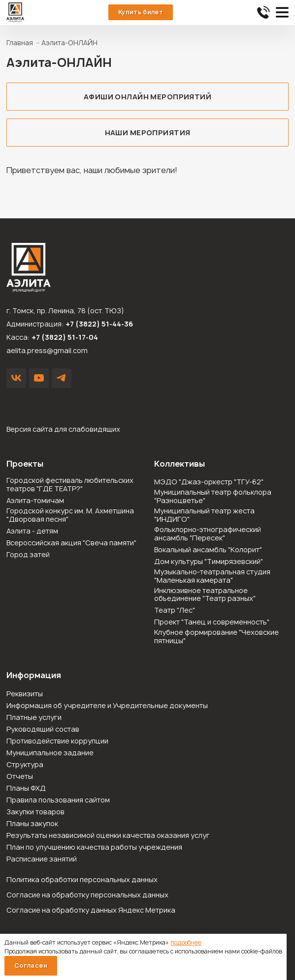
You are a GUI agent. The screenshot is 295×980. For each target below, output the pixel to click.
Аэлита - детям (32, 531)
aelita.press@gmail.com (47, 350)
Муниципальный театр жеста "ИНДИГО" (204, 515)
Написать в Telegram (62, 378)
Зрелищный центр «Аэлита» (15, 12)
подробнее (186, 942)
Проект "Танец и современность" (212, 622)
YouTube (39, 378)
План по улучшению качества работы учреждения (94, 847)
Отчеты (20, 777)
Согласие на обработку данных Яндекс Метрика (91, 910)
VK (16, 378)
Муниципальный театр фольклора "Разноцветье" (213, 497)
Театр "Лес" (175, 610)
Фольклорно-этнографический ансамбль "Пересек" (208, 534)
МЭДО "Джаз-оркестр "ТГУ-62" (209, 482)
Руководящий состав (43, 729)
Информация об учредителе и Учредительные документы (107, 706)
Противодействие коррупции (57, 741)
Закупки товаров (35, 812)
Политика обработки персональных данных (82, 879)
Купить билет (141, 12)
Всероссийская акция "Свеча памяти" (71, 543)
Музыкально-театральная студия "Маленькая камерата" (212, 576)
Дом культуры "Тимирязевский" (209, 562)
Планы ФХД (26, 788)
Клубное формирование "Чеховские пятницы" (216, 637)
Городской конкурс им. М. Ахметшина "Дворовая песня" (70, 515)
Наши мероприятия (148, 133)
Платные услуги (34, 718)
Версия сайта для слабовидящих (63, 429)
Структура (25, 765)
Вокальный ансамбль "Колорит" (208, 550)
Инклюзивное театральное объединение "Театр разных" (205, 595)
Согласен (31, 965)
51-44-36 (263, 12)
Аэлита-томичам (35, 501)
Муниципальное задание (50, 753)
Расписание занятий (42, 859)
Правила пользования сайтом (58, 800)
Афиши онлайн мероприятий (147, 97)
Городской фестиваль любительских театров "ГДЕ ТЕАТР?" (70, 485)
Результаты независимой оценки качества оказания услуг (108, 836)
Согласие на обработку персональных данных (87, 895)
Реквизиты (25, 694)
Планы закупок (32, 824)
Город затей (28, 555)
